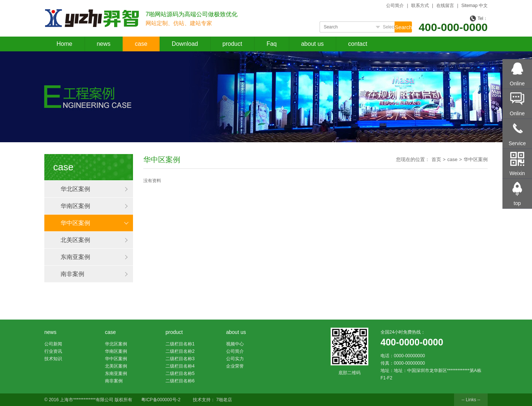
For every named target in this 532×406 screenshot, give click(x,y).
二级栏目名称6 (180, 381)
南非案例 (72, 274)
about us (312, 44)
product (232, 44)
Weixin (517, 173)
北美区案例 (75, 240)
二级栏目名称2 (180, 351)
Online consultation (517, 88)
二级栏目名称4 (180, 366)
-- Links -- (471, 400)
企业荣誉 (235, 366)
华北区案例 (75, 189)
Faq (272, 44)
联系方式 (420, 6)
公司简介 (395, 6)
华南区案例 (75, 206)
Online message (517, 118)
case (141, 44)
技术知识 (53, 359)
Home (64, 44)
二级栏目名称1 (180, 344)
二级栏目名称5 (180, 373)
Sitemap (470, 6)
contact (358, 44)
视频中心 (235, 344)
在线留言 (445, 6)
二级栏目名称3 (180, 359)
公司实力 (235, 359)
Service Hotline (517, 148)
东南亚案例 (75, 257)
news (104, 44)
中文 (483, 6)
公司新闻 (53, 344)
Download (185, 44)
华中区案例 (75, 223)
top (517, 203)
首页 (436, 159)
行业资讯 (53, 351)
